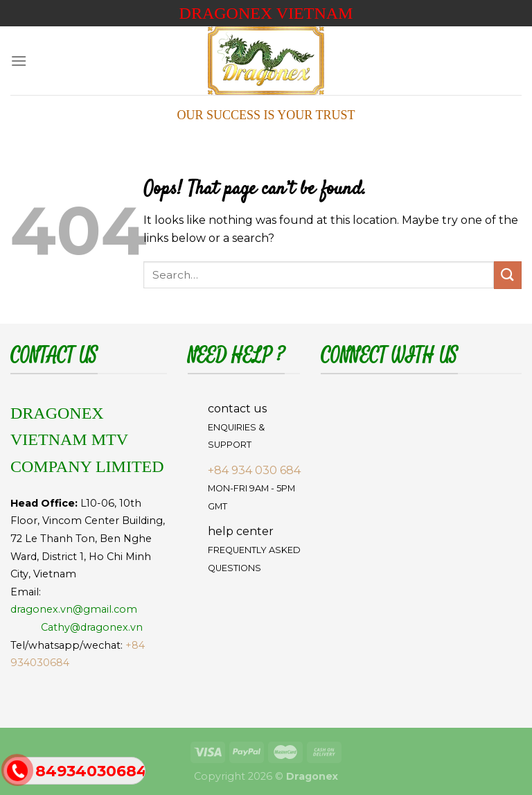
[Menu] (19, 61)
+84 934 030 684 (254, 470)
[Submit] (508, 275)
